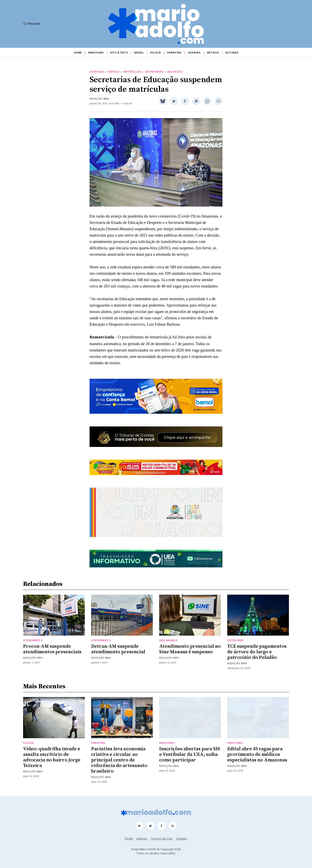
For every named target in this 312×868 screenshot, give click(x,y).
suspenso (97, 72)
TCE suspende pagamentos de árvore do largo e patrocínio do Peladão (257, 652)
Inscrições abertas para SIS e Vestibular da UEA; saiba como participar (190, 754)
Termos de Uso (162, 838)
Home (78, 53)
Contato (182, 838)
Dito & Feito (119, 53)
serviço (114, 72)
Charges (194, 53)
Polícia (156, 53)
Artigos (213, 53)
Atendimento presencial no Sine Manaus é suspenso (190, 649)
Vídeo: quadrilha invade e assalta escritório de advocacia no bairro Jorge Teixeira (52, 757)
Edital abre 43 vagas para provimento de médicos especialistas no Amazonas (257, 754)
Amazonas (96, 53)
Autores (232, 53)
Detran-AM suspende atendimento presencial (118, 649)
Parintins (174, 53)
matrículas (133, 72)
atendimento (33, 640)
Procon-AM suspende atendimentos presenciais (52, 649)
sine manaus (168, 640)
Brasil (139, 53)
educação (175, 72)
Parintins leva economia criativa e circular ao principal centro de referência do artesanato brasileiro (119, 760)
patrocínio (235, 640)
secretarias (154, 72)
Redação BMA (99, 99)
